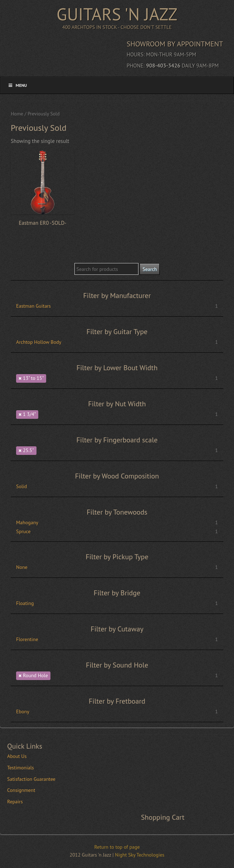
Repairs (15, 802)
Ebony (23, 711)
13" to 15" (33, 378)
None (22, 567)
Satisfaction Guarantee (31, 779)
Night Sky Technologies (140, 855)
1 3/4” (29, 414)
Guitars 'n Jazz (117, 14)
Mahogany (27, 522)
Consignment (21, 790)
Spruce (23, 531)
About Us (17, 756)
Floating (25, 603)
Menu (17, 85)
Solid (21, 486)
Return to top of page (117, 847)
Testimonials (21, 768)
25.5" (28, 450)
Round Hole (35, 675)
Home (17, 114)
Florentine (27, 639)
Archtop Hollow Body (39, 342)
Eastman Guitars (33, 306)
